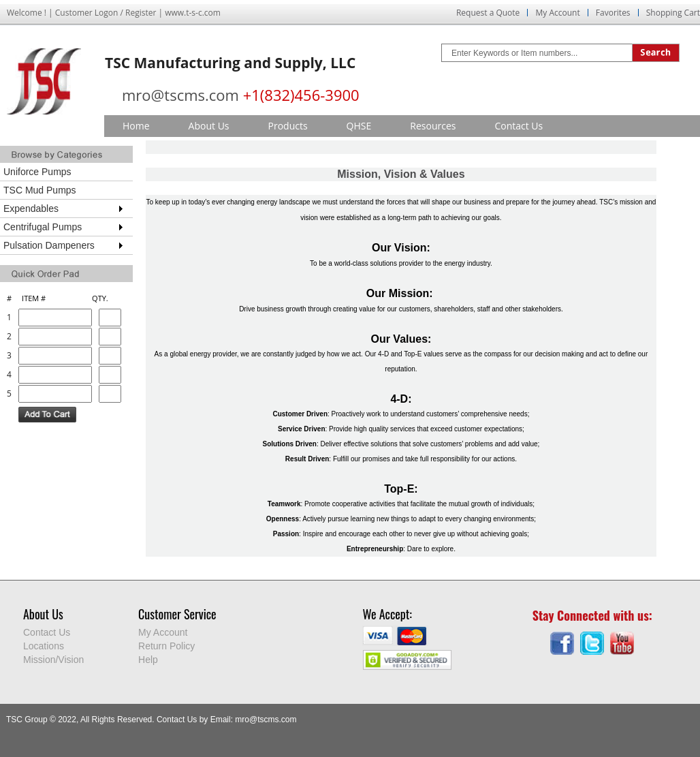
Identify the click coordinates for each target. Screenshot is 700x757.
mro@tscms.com (180, 95)
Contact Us (519, 126)
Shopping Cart (673, 13)
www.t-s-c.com (193, 13)
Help (148, 660)
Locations (44, 646)
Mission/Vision (53, 660)
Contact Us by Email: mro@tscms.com (227, 720)
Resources (433, 126)
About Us (209, 126)
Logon (107, 13)
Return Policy (166, 646)
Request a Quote (488, 13)
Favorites (613, 13)
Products (288, 126)
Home (136, 126)
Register (141, 13)
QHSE (359, 126)
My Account (557, 13)
